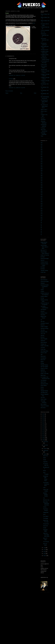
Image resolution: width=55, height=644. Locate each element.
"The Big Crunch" (45, 50)
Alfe (42, 354)
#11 (42, 217)
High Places (43, 382)
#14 (42, 212)
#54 (42, 142)
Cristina (42, 291)
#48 (42, 153)
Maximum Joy (46, 500)
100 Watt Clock (44, 392)
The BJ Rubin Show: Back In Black (44, 247)
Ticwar (45, 460)
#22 (42, 198)
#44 (42, 160)
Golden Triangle (44, 327)
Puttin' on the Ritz (45, 346)
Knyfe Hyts (43, 272)
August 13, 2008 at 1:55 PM (17, 75)
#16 (42, 209)
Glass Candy (44, 399)
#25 (42, 193)
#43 (42, 162)
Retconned (43, 356)
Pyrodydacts (43, 358)
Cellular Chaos (44, 313)
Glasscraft (45, 526)
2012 (43, 432)
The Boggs (46, 518)
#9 (41, 221)
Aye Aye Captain (44, 367)
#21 (42, 200)
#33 (42, 179)
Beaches (43, 325)
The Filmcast (46, 542)
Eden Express (44, 342)
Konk (34, 23)
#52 (42, 146)
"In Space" (43, 128)
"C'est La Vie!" (44, 64)
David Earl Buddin (45, 259)
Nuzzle (42, 389)
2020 (43, 416)
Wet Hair (43, 321)
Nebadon (43, 283)
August (45, 454)
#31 (42, 183)
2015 (43, 426)
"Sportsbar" (43, 120)
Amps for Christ (44, 368)
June (45, 550)
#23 (42, 196)
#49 (42, 151)
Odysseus (43, 341)
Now (21, 93)
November (46, 445)
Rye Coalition (44, 404)
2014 (43, 428)
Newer (7, 93)
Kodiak (45, 528)
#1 (41, 235)
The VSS (43, 330)
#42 (42, 163)
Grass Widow (44, 385)
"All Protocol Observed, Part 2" (45, 35)
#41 (42, 165)
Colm (44, 488)
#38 (42, 170)
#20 (42, 202)
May (45, 552)
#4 (41, 229)
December (46, 442)
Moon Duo (43, 360)
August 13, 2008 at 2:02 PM (17, 88)
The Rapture (43, 310)
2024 (43, 414)
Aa (41, 320)
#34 (42, 177)
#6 (41, 226)
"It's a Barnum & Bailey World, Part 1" (44, 106)
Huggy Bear (46, 512)
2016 (43, 424)
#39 (42, 169)
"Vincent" (43, 118)
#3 (41, 231)
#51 (42, 148)
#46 (42, 156)
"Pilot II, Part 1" (44, 111)
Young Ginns (46, 524)
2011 (43, 434)
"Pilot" (42, 136)
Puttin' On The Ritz (45, 255)
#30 (42, 184)
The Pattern (46, 516)
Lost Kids (43, 348)
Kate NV (43, 260)
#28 (42, 188)
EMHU (42, 361)
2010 (43, 436)
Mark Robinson (44, 280)
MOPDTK (43, 370)
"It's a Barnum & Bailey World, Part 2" (44, 102)
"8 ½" (42, 113)
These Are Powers (45, 406)
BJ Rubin (11, 79)
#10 (42, 219)
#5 (41, 228)
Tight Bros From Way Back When (46, 535)
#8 (41, 222)
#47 (42, 155)
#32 (42, 181)
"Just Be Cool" (44, 69)
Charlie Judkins (44, 296)
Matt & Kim (46, 456)
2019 (43, 418)
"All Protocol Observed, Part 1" (45, 40)
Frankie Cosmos (44, 262)
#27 (42, 189)
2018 (43, 420)
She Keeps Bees (44, 351)
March (45, 556)
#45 (42, 158)
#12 (42, 216)
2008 (43, 440)
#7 (41, 224)
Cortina (45, 507)
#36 (42, 174)
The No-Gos (43, 372)
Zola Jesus (43, 408)
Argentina (45, 462)
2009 (43, 438)
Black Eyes (43, 375)
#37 (42, 172)
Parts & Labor (44, 353)
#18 (42, 205)
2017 (43, 422)
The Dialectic (44, 380)
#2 (41, 233)
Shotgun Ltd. (44, 344)
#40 (42, 167)
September (46, 451)
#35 (42, 176)
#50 (42, 149)
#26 (42, 191)
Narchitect (43, 315)
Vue (44, 498)
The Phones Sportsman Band (46, 484)
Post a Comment (9, 91)
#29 (42, 186)
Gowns (42, 387)
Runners (43, 311)
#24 (42, 195)
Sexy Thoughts (44, 339)
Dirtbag (42, 363)
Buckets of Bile (44, 332)
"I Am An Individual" (45, 30)
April (45, 554)
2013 (43, 430)
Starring (42, 335)
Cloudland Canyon (45, 323)
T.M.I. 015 (43, 334)
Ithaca (45, 471)
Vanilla (42, 290)
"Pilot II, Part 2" (44, 109)
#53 (42, 144)
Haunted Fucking (44, 328)
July (44, 548)
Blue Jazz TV (44, 250)
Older (35, 93)
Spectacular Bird (44, 384)
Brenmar (43, 337)
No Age (42, 298)
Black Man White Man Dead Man (46, 503)
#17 (42, 207)
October (45, 449)
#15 (42, 210)
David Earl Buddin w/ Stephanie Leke (45, 286)
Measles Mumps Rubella (45, 495)
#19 (42, 203)
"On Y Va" (43, 32)
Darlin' (45, 458)
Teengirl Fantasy (44, 270)
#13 (42, 214)
